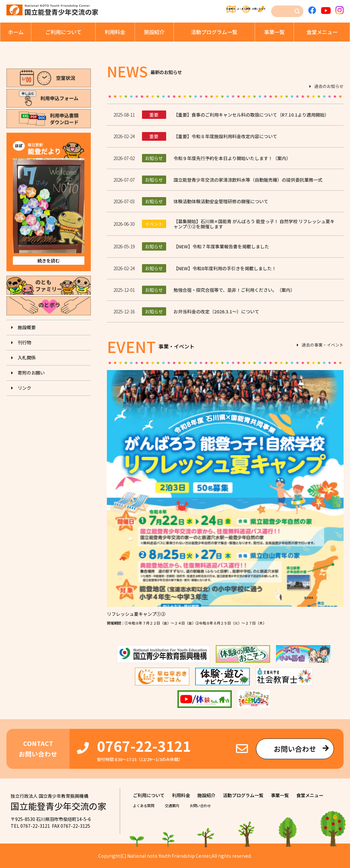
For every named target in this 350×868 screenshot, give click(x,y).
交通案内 (182, 10)
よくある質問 (217, 10)
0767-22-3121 (144, 746)
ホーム (16, 32)
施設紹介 (154, 32)
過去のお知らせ (329, 87)
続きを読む (49, 261)
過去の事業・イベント (323, 345)
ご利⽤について (63, 32)
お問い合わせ (256, 10)
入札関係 (27, 358)
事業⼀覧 (274, 32)
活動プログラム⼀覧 (214, 32)
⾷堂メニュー (322, 32)
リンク (24, 388)
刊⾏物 (24, 342)
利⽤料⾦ (115, 32)
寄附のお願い (31, 373)
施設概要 (27, 327)
